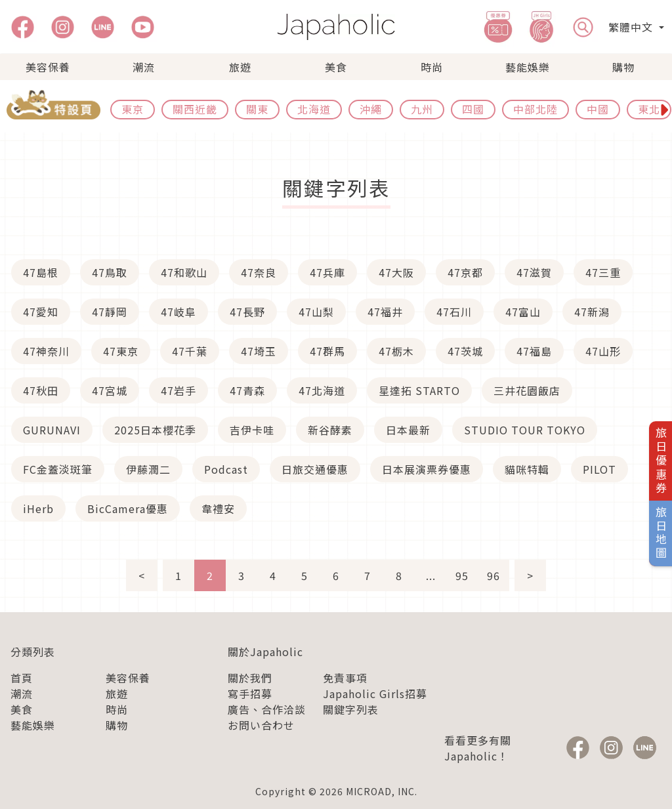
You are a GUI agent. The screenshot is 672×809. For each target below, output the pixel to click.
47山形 (603, 351)
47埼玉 (259, 351)
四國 (473, 109)
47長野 (247, 312)
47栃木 (396, 351)
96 (493, 575)
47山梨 (316, 312)
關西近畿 (195, 109)
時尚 (432, 67)
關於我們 (250, 678)
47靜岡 (110, 312)
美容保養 (48, 67)
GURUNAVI (52, 430)
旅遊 (240, 67)
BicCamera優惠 (128, 508)
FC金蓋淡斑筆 (58, 469)
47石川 (454, 312)
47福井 (385, 312)
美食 (336, 67)
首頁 (22, 678)
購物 (623, 67)
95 (462, 575)
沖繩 (371, 109)
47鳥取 (110, 272)
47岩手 (178, 390)
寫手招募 (250, 694)
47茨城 (465, 351)
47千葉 (190, 351)
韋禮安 (218, 508)
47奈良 (259, 272)
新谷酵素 (330, 430)
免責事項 (345, 678)
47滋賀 (534, 272)
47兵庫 (327, 272)
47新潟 (592, 312)
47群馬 (327, 351)
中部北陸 (535, 109)
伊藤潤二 (148, 469)
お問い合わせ (261, 725)
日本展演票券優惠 (427, 469)
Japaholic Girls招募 (375, 694)
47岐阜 (178, 312)
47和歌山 (184, 272)
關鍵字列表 (351, 709)
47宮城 (110, 390)
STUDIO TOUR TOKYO (525, 430)
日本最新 (408, 430)
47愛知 (41, 312)
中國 (598, 109)
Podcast (226, 469)
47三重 (603, 272)
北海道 (314, 109)
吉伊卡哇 (252, 430)
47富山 (523, 312)
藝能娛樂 (528, 67)
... (431, 575)
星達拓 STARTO (419, 390)
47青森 (247, 390)
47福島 (534, 351)
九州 (422, 109)
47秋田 (41, 390)
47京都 (465, 272)
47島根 (41, 272)
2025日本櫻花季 (155, 430)
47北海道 (322, 390)
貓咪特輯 (527, 469)
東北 (649, 109)
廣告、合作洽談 (267, 709)
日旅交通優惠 (315, 469)
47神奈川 (46, 351)
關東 (257, 109)
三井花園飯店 (527, 390)
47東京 (121, 351)
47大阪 (396, 272)
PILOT (599, 469)
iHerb (38, 508)
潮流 (144, 67)
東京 (133, 109)
